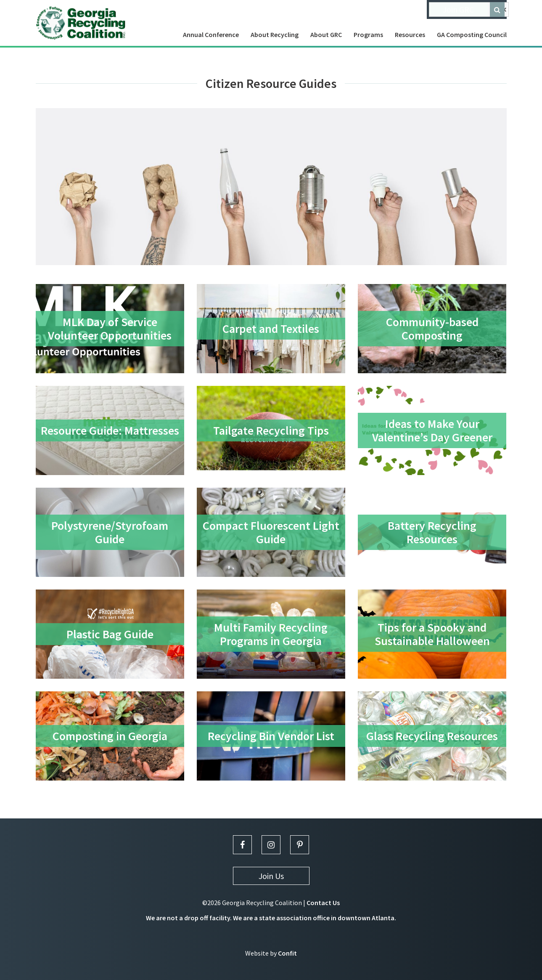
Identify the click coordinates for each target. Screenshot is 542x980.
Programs (368, 35)
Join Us (271, 876)
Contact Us (323, 903)
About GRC (326, 35)
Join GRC (458, 9)
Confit (287, 953)
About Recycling (275, 35)
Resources (410, 35)
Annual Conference (211, 35)
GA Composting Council (472, 35)
